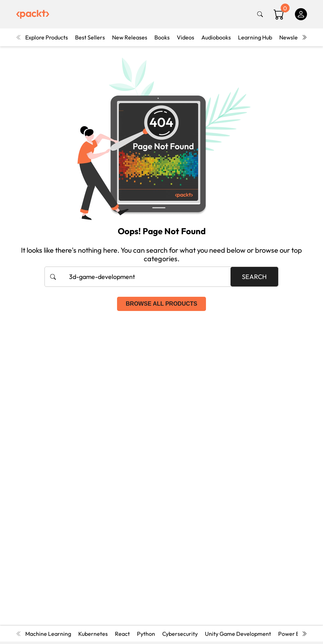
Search (254, 277)
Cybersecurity (180, 634)
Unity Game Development (238, 634)
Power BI (290, 634)
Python (146, 634)
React (122, 634)
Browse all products (162, 304)
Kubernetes (93, 634)
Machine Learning (48, 634)
